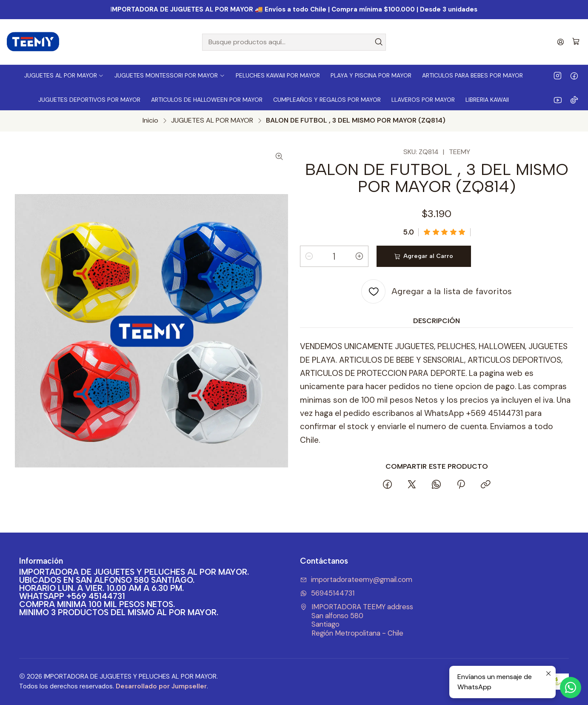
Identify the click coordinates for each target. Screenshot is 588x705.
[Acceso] (561, 42)
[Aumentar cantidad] (360, 256)
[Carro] (576, 42)
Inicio (150, 120)
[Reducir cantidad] (309, 256)
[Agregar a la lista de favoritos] (437, 291)
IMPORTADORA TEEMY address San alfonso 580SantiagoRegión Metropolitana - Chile (357, 620)
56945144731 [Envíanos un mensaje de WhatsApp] (327, 593)
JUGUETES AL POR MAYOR (212, 120)
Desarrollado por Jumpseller (161, 686)
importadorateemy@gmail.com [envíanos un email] (356, 580)
